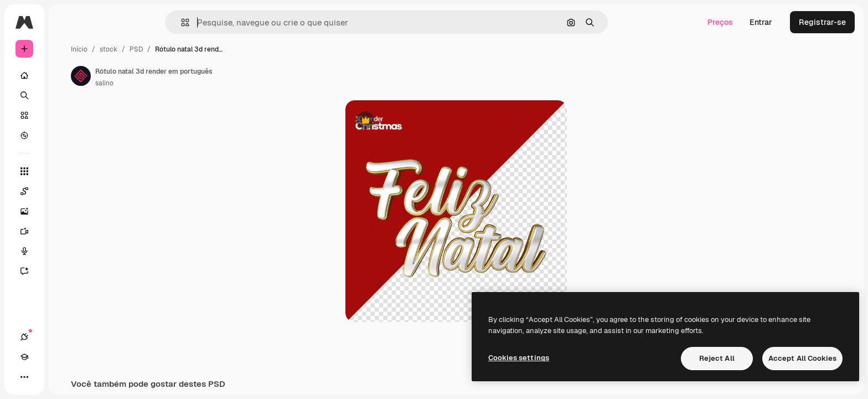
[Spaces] (66, 191)
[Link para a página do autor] (165, 76)
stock (193, 49)
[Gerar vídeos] (66, 231)
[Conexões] (24, 377)
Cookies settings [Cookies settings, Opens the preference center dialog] (519, 358)
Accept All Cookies (802, 358)
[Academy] (44, 377)
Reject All (717, 358)
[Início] (66, 75)
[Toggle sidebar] (108, 22)
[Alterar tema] (64, 377)
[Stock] (66, 115)
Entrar (761, 22)
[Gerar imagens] (66, 211)
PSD (220, 49)
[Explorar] (66, 135)
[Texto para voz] (66, 251)
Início (163, 49)
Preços (720, 22)
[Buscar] (66, 95)
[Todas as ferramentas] (66, 171)
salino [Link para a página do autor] (188, 83)
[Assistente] (66, 271)
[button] (223, 22)
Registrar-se (822, 22)
